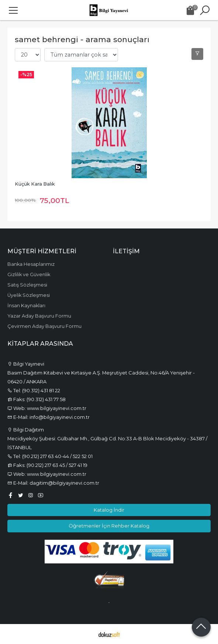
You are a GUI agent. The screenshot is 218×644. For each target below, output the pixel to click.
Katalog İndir (109, 510)
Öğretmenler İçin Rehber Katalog (109, 526)
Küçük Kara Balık (35, 184)
